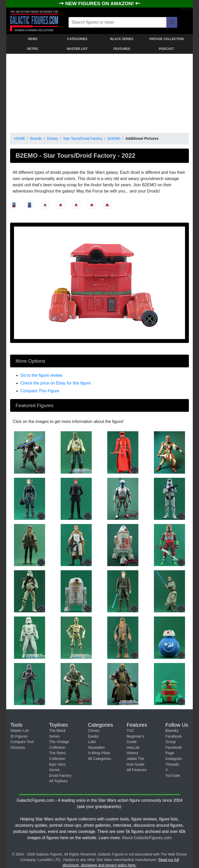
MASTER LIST (77, 49)
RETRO (33, 49)
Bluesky (172, 731)
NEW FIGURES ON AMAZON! (100, 4)
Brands (36, 138)
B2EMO (114, 138)
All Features (137, 770)
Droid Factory (60, 776)
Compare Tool (22, 742)
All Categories (99, 759)
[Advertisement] (99, 92)
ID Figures (19, 736)
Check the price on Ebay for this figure (56, 383)
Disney (52, 138)
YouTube (173, 776)
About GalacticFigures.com (147, 838)
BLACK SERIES (122, 39)
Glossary (18, 747)
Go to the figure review (41, 375)
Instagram (174, 759)
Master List (19, 731)
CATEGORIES (77, 39)
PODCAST (166, 49)
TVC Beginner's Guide (136, 736)
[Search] (172, 22)
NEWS (33, 39)
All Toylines (59, 781)
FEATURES (122, 49)
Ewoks (93, 736)
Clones (94, 731)
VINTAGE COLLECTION (166, 39)
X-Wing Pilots (99, 753)
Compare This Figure (40, 391)
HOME (20, 138)
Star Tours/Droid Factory (83, 138)
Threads (172, 764)
